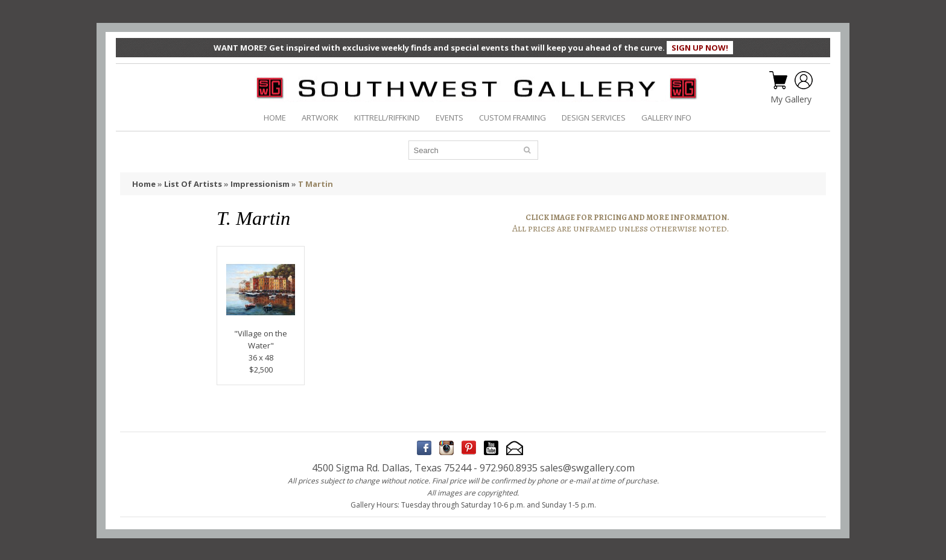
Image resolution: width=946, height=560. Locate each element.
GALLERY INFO (666, 118)
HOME (275, 118)
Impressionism (260, 184)
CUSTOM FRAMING (513, 118)
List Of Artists (193, 184)
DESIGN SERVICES (594, 118)
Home (144, 184)
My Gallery (791, 99)
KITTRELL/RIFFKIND (387, 118)
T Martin (316, 184)
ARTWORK (320, 118)
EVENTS (449, 118)
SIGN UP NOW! (700, 48)
